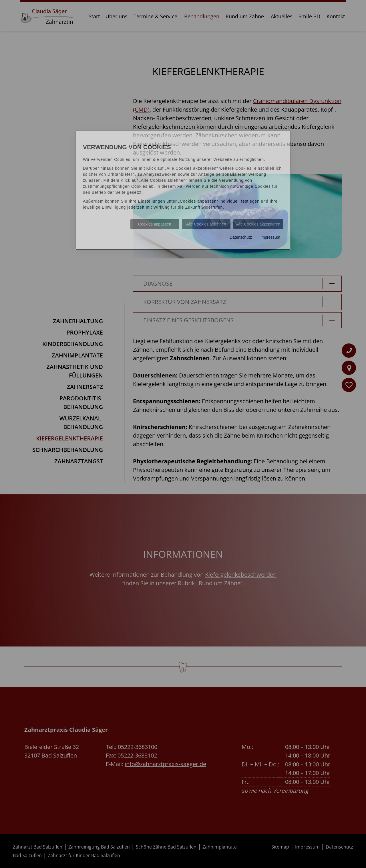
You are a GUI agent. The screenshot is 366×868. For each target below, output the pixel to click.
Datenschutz (241, 237)
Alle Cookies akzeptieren (258, 224)
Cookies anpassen (155, 224)
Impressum (270, 237)
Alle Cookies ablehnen (206, 224)
